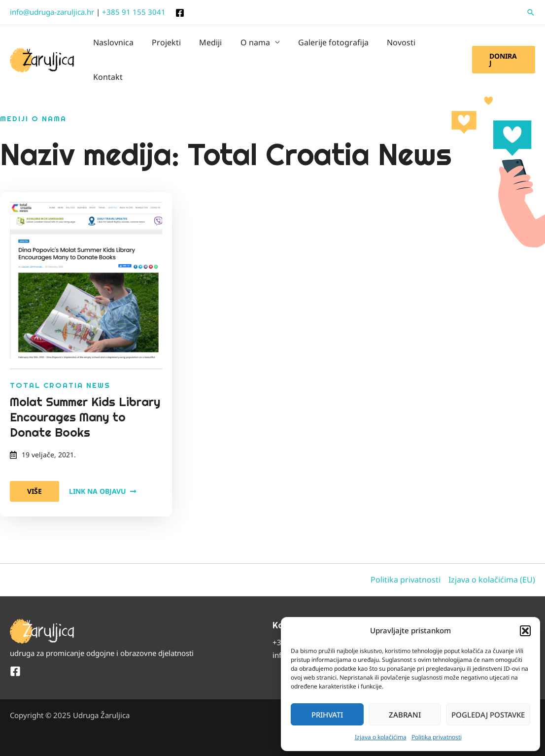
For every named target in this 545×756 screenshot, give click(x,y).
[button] (525, 631)
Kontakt (438, 46)
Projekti (168, 46)
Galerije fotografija (327, 46)
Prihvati (327, 715)
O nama (252, 46)
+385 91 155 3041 (134, 12)
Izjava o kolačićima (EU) (492, 551)
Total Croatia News (60, 357)
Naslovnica (118, 46)
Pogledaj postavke (488, 715)
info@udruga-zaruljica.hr (52, 12)
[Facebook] (180, 13)
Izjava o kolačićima (381, 737)
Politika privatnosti (437, 737)
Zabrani (405, 715)
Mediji (210, 46)
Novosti (393, 46)
